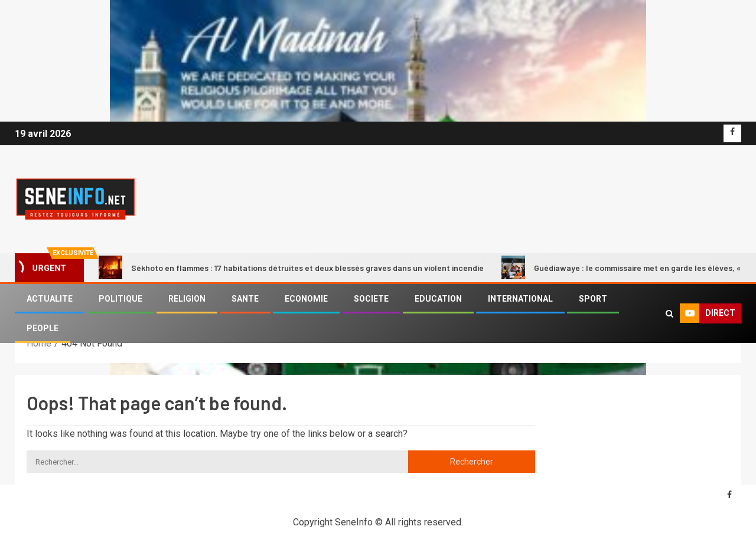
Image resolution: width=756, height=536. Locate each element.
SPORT (593, 299)
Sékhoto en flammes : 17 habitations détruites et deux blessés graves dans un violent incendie (291, 267)
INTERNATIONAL (520, 299)
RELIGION (187, 299)
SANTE (245, 299)
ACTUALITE (50, 299)
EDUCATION (438, 299)
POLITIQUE (120, 299)
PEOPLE (43, 328)
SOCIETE (371, 299)
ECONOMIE (306, 299)
